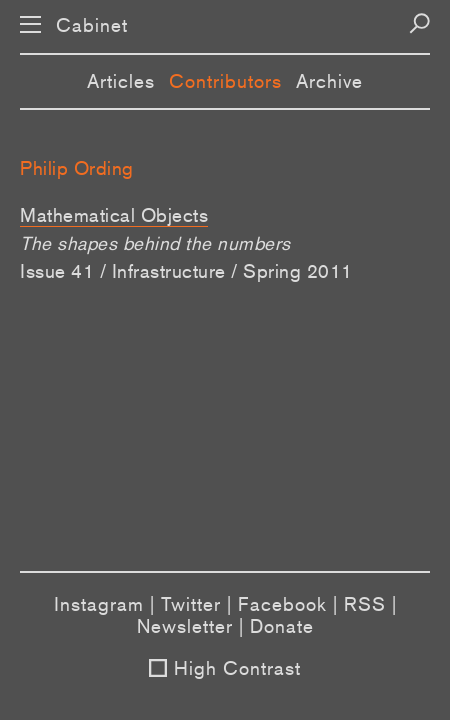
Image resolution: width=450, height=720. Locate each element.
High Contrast (237, 668)
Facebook (282, 604)
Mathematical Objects (114, 215)
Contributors (225, 81)
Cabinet (92, 25)
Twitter (191, 604)
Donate (282, 626)
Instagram (99, 604)
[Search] (419, 23)
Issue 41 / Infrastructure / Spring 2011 (186, 271)
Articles (121, 81)
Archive (329, 81)
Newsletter (185, 626)
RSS (365, 604)
